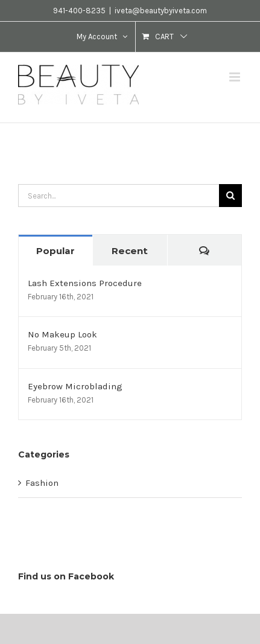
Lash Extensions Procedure (85, 283)
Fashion (42, 483)
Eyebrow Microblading (75, 386)
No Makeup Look (62, 334)
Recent (130, 251)
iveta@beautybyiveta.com (161, 11)
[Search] (230, 196)
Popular (55, 251)
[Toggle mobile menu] (236, 77)
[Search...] (119, 196)
